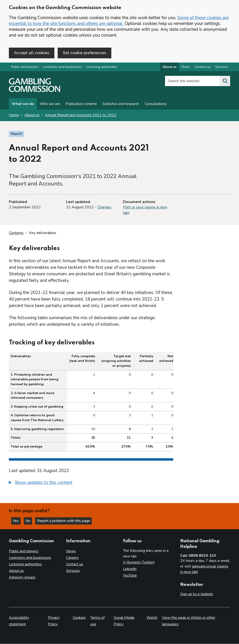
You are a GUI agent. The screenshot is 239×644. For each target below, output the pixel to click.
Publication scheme (81, 104)
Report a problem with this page (65, 521)
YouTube (130, 575)
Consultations (156, 104)
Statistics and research (121, 104)
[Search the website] (225, 81)
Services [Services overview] (221, 67)
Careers (72, 558)
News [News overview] (185, 67)
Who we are (50, 104)
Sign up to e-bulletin (197, 594)
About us (32, 115)
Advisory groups (22, 577)
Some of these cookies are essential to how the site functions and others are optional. (119, 21)
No (30, 521)
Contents (16, 233)
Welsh (152, 618)
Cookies (79, 618)
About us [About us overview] (169, 67)
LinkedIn (130, 569)
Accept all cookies (32, 53)
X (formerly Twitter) (139, 562)
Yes (17, 521)
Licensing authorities (102, 67)
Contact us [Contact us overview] (202, 67)
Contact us (75, 564)
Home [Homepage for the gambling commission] (14, 115)
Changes (104, 208)
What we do (23, 104)
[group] (91, 483)
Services (73, 571)
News (71, 551)
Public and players (25, 67)
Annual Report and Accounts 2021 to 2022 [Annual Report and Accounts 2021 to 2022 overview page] (81, 115)
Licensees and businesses (63, 67)
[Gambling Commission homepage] (35, 91)
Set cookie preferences (84, 53)
